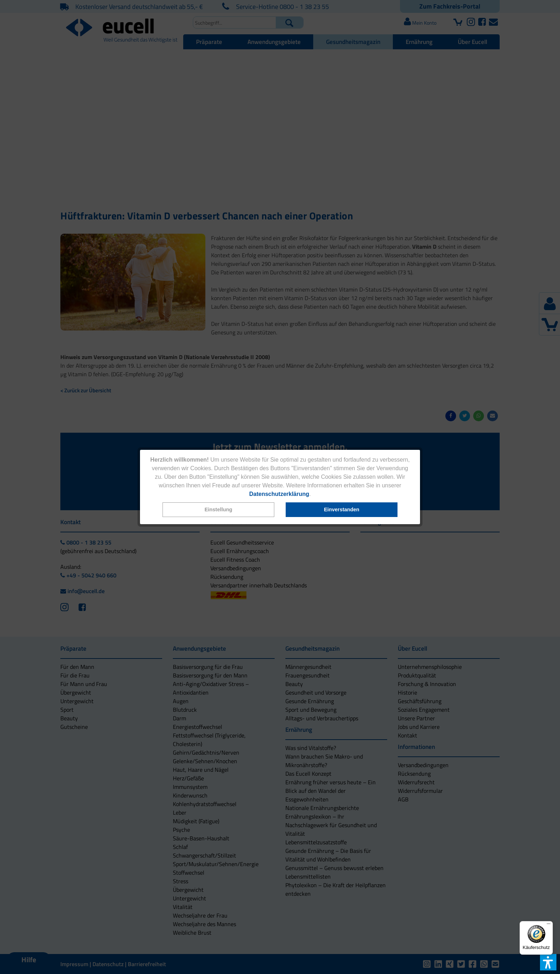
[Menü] (549, 925)
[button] (219, 510)
